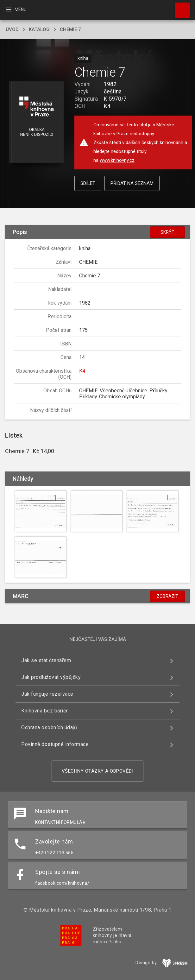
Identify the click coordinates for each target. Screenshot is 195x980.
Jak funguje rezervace (47, 694)
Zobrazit (167, 596)
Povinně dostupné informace (55, 744)
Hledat (179, 7)
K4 (82, 371)
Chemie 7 (70, 29)
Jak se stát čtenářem (46, 660)
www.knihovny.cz (117, 160)
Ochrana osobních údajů (49, 727)
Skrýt (167, 232)
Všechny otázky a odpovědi (98, 771)
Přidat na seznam (132, 183)
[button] (37, 122)
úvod (12, 29)
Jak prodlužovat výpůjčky (51, 677)
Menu (16, 9)
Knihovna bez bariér (45, 711)
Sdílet (88, 183)
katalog (39, 29)
